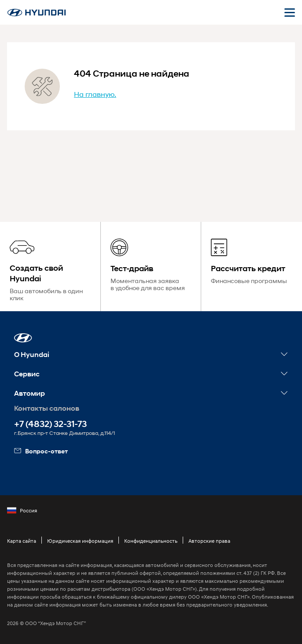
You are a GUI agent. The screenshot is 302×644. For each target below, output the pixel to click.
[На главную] (37, 13)
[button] (23, 338)
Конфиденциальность (151, 541)
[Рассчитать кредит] (252, 267)
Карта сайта (22, 541)
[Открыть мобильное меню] (290, 12)
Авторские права (209, 541)
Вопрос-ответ (41, 451)
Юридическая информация (80, 541)
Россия (22, 511)
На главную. (95, 94)
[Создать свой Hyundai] (50, 267)
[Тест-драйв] (151, 267)
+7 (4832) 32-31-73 (50, 424)
